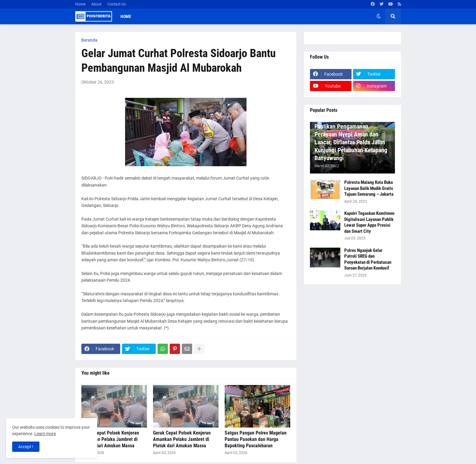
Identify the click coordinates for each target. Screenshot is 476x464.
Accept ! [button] (26, 447)
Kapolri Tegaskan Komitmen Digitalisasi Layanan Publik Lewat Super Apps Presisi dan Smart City (369, 222)
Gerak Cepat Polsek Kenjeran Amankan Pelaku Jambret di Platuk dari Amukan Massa (110, 439)
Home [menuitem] (126, 16)
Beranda (89, 40)
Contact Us (117, 4)
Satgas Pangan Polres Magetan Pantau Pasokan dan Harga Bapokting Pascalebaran (256, 439)
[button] (379, 16)
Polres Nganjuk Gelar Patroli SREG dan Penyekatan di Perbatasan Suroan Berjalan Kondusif (368, 259)
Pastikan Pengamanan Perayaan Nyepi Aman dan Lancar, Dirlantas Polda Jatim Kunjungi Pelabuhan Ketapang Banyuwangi (351, 142)
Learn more (45, 434)
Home (80, 4)
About (96, 4)
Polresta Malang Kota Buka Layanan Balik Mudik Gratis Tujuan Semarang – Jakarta (369, 188)
